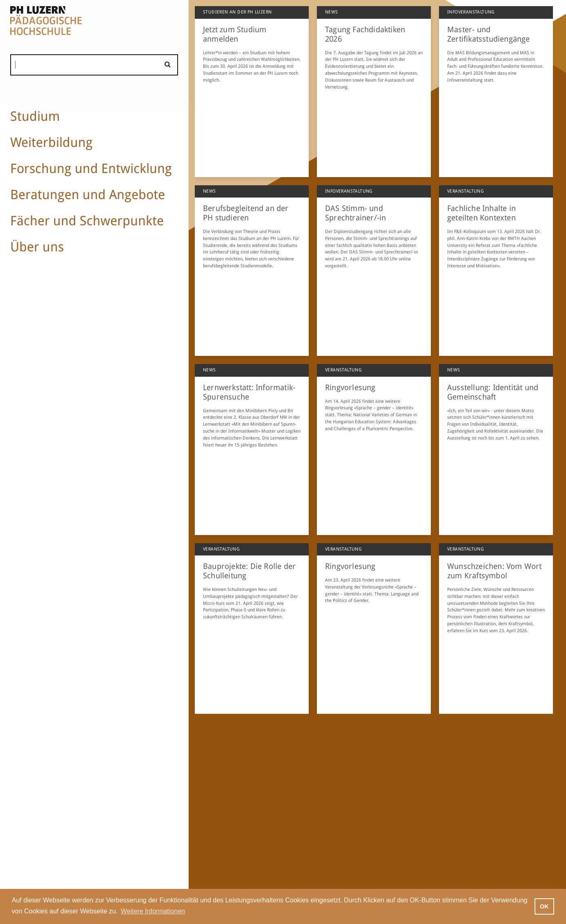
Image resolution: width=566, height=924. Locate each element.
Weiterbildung (51, 142)
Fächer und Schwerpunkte (87, 221)
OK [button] (544, 906)
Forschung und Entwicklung (91, 169)
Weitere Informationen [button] (153, 911)
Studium (35, 116)
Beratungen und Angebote (88, 195)
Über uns (37, 247)
